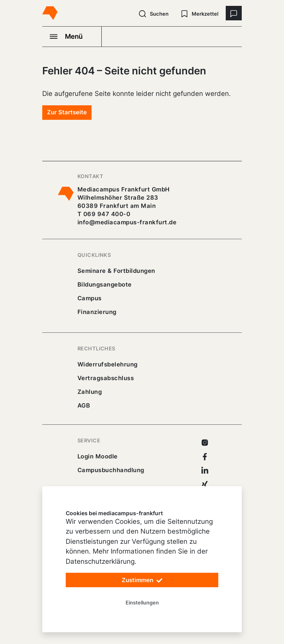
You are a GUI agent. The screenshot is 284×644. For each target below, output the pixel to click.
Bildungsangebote (105, 284)
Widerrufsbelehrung (108, 364)
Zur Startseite (67, 112)
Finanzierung (97, 312)
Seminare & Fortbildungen (116, 271)
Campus (90, 298)
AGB (84, 405)
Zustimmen (142, 580)
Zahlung (90, 392)
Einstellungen (142, 603)
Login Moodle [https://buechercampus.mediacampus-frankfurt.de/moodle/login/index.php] (98, 456)
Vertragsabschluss (106, 378)
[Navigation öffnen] (72, 36)
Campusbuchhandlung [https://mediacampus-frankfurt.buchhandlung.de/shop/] (111, 470)
